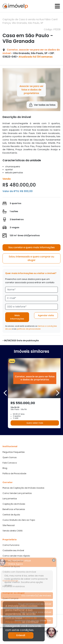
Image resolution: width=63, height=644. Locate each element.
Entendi (21, 635)
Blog (5, 468)
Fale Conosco (10, 463)
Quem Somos (10, 457)
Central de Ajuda (11, 515)
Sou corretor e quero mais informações (32, 247)
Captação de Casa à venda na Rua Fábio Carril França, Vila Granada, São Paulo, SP (30, 21)
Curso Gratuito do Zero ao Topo (19, 520)
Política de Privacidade (14, 474)
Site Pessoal (9, 525)
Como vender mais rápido (16, 556)
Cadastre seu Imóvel (13, 550)
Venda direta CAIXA (13, 531)
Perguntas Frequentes (14, 452)
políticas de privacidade (29, 329)
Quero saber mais (35, 423)
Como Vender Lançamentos (17, 493)
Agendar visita (46, 315)
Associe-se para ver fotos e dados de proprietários (31, 89)
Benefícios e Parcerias (14, 509)
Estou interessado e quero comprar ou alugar (32, 258)
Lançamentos (10, 499)
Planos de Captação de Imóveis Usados (23, 488)
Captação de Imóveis (14, 504)
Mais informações (17, 317)
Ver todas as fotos (42, 105)
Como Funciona (11, 545)
